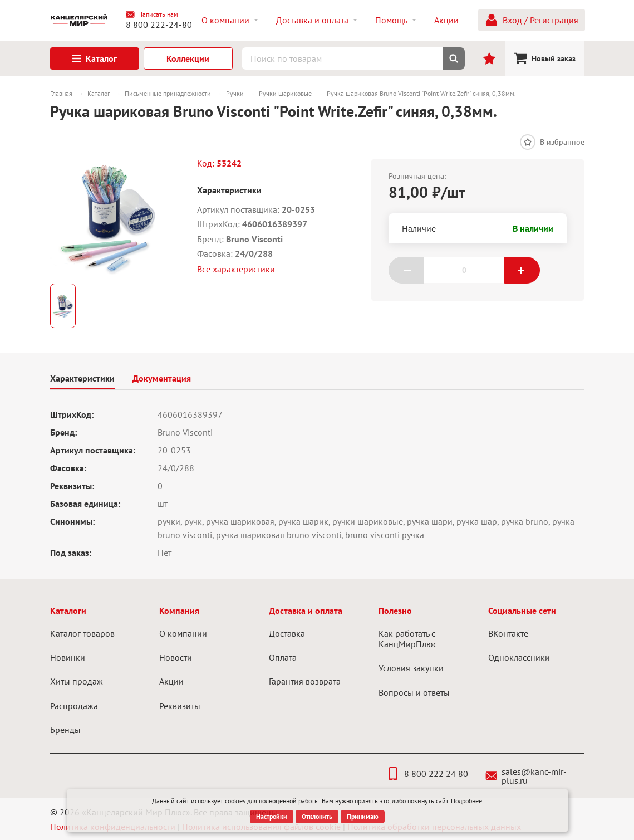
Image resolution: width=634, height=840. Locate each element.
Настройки (272, 816)
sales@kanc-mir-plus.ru (526, 776)
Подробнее (466, 801)
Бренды (65, 730)
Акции (171, 681)
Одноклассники (519, 657)
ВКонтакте (508, 633)
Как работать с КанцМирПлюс (408, 639)
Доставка (287, 633)
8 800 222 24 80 (427, 774)
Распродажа (74, 706)
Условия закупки (411, 668)
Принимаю (363, 816)
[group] (108, 217)
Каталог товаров (82, 633)
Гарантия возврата (305, 681)
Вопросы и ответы (414, 692)
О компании (183, 633)
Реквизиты (180, 706)
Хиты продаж (77, 681)
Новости (176, 657)
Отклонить (317, 816)
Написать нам (152, 14)
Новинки (68, 657)
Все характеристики (236, 269)
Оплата (283, 657)
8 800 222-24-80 (159, 25)
